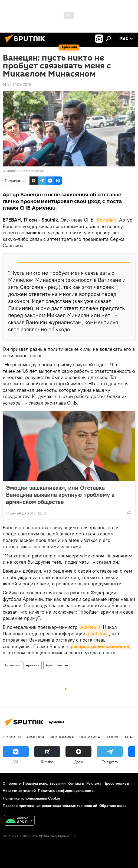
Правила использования (44, 783)
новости (12, 737)
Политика (12, 665)
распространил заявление (100, 646)
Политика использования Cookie (31, 798)
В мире (112, 737)
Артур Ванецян (57, 665)
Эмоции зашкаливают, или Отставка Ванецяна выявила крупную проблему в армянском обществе (60, 495)
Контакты (76, 783)
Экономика (62, 737)
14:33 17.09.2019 (17, 84)
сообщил (97, 634)
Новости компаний (19, 791)
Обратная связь (113, 806)
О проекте (12, 783)
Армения (33, 665)
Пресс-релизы (116, 783)
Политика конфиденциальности (66, 791)
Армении (106, 220)
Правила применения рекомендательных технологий (50, 806)
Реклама (94, 783)
